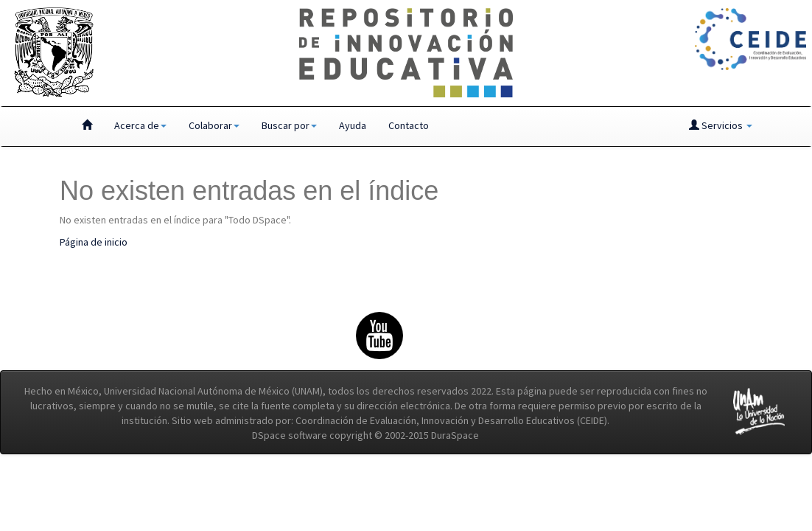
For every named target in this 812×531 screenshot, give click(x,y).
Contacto (409, 125)
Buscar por (289, 125)
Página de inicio (94, 242)
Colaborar (214, 125)
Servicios (721, 125)
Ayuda (353, 125)
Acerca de (140, 125)
